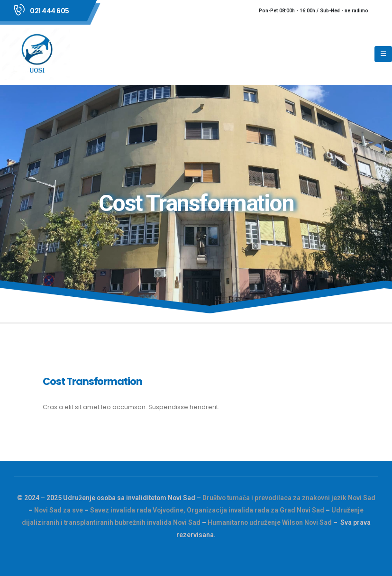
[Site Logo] (38, 54)
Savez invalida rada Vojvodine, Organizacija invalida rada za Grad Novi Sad (207, 510)
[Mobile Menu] (383, 54)
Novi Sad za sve (59, 510)
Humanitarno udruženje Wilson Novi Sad (270, 522)
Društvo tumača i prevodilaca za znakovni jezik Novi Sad (289, 498)
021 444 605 (50, 11)
